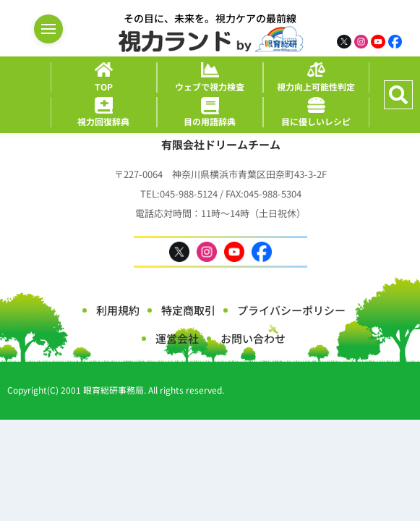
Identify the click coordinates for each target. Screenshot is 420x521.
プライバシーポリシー (291, 310)
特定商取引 (188, 310)
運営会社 (177, 338)
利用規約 (118, 310)
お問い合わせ (253, 338)
